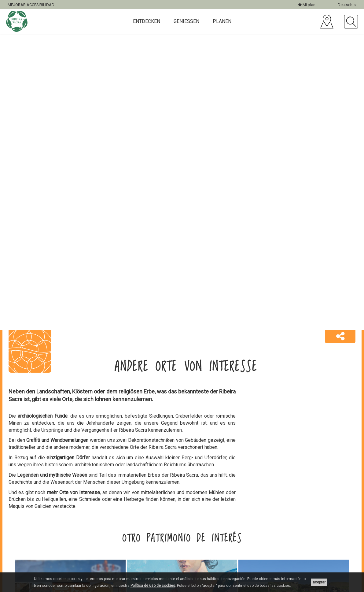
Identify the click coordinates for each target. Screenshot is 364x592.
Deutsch (347, 5)
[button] (340, 337)
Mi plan (307, 5)
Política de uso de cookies (153, 586)
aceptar (319, 582)
